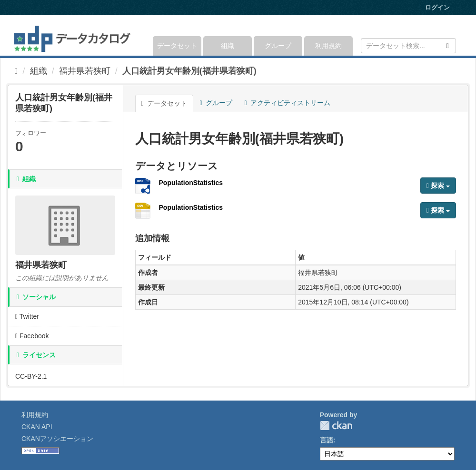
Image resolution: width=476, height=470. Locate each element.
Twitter (27, 316)
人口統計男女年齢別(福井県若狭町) (189, 71)
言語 (327, 440)
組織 (228, 46)
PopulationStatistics (191, 183)
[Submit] (447, 45)
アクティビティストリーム (288, 103)
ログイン (437, 7)
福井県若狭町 (85, 71)
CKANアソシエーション (57, 439)
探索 (438, 186)
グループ (278, 46)
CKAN (336, 426)
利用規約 (328, 46)
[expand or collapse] (455, 35)
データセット (177, 46)
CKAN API (37, 427)
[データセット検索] (408, 46)
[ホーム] (16, 71)
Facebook (32, 336)
